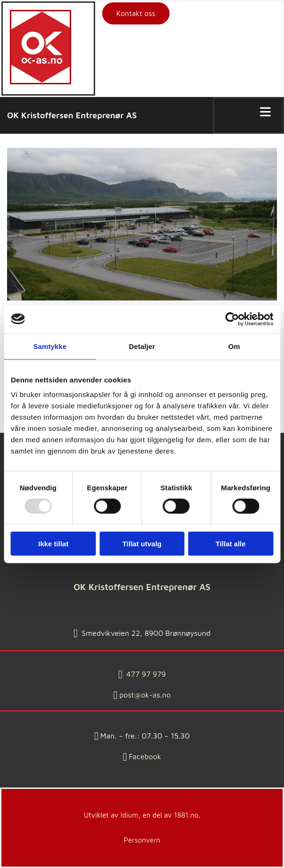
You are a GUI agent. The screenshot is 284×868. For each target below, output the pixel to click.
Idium (130, 815)
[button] (136, 13)
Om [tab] (234, 346)
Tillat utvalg (142, 544)
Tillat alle (231, 544)
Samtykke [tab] (50, 346)
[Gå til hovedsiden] (41, 82)
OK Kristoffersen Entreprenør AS (72, 115)
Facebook (145, 756)
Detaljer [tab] (142, 346)
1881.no (186, 815)
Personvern (142, 840)
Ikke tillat (53, 544)
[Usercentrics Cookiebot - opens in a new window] (232, 319)
